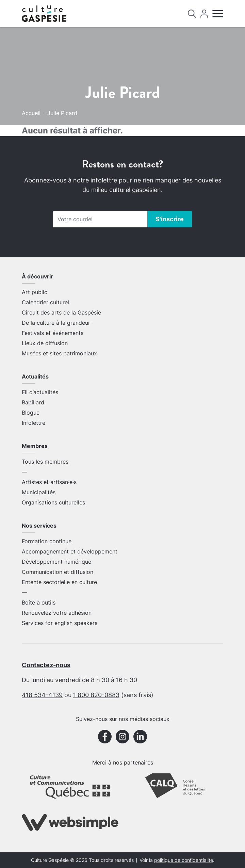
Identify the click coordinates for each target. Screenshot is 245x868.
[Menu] (218, 14)
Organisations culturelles (53, 502)
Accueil (31, 113)
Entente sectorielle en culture (59, 582)
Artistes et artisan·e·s (49, 482)
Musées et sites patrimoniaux (59, 353)
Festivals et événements (53, 333)
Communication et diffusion (58, 572)
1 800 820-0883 (96, 695)
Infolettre (34, 423)
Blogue (31, 413)
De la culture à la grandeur (56, 323)
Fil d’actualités (40, 392)
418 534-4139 (42, 695)
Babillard (33, 402)
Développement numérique (56, 562)
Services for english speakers (60, 623)
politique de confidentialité (184, 860)
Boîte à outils (39, 602)
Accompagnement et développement (70, 551)
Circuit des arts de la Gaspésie (61, 312)
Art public (35, 292)
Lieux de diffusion (45, 343)
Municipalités (39, 492)
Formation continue (47, 541)
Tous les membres (45, 462)
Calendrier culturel (45, 302)
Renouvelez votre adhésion (57, 613)
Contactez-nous (46, 665)
